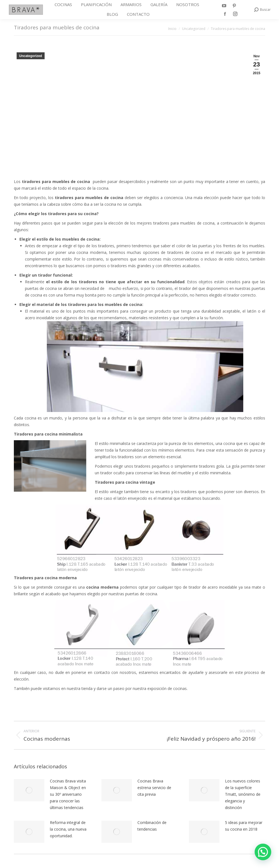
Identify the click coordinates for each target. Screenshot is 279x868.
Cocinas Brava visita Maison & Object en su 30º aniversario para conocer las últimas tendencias (68, 794)
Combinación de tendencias (152, 826)
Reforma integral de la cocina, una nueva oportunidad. (68, 829)
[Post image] (29, 790)
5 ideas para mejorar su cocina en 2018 (244, 826)
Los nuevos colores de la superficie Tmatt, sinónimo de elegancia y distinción (243, 794)
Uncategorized (31, 56)
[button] (263, 852)
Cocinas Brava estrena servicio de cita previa (154, 788)
